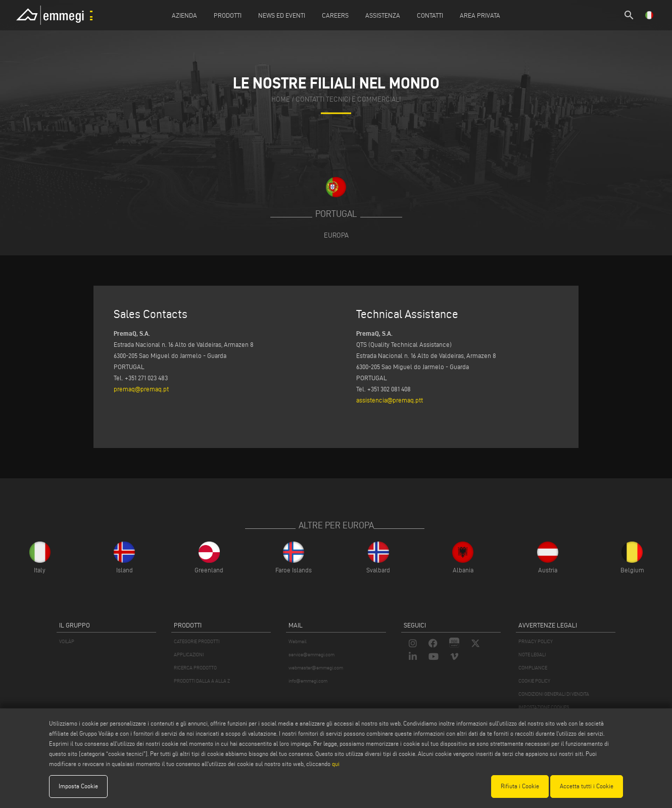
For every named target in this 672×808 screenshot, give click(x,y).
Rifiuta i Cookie (520, 786)
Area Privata (480, 15)
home (281, 99)
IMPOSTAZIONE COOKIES (544, 707)
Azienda (184, 15)
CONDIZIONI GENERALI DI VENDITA (554, 694)
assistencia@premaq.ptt (390, 400)
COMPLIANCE (533, 668)
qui (336, 764)
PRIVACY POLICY (536, 641)
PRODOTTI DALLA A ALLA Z (202, 681)
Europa (336, 235)
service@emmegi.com (311, 655)
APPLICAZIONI (189, 655)
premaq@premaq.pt (141, 389)
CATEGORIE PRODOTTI (197, 641)
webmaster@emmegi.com (316, 668)
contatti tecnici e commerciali (348, 99)
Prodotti (228, 15)
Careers (335, 15)
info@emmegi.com (308, 681)
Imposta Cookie (78, 786)
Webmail (298, 641)
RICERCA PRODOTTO (195, 668)
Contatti (430, 15)
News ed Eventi (282, 15)
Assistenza (383, 15)
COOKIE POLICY (534, 681)
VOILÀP (67, 641)
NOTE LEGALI (532, 655)
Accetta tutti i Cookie (587, 786)
